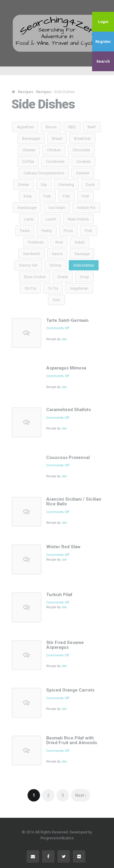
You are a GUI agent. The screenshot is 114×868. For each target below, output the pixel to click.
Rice (59, 242)
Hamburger (27, 208)
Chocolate (81, 150)
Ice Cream (57, 208)
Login (103, 22)
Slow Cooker (35, 277)
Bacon (51, 127)
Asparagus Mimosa (66, 368)
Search (103, 61)
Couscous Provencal (68, 457)
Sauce (57, 254)
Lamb (29, 219)
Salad (80, 242)
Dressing (66, 185)
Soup (85, 277)
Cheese (29, 150)
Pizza (68, 231)
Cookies (84, 162)
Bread (57, 138)
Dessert (83, 173)
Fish (66, 196)
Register (103, 42)
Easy (28, 196)
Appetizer (25, 127)
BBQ (72, 127)
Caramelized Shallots (69, 410)
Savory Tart (28, 265)
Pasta (25, 231)
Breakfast (82, 138)
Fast (47, 196)
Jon (64, 339)
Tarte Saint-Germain (67, 320)
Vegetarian (79, 288)
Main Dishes (78, 219)
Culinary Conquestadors (44, 173)
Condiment (55, 162)
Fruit (85, 196)
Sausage (82, 254)
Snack (63, 277)
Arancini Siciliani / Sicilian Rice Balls (74, 502)
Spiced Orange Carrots (70, 690)
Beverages (31, 138)
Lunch (51, 219)
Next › (81, 795)
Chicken (54, 150)
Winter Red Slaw (63, 547)
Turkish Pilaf (59, 595)
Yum (56, 300)
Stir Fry (30, 288)
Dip (44, 185)
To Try (53, 288)
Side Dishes (84, 265)
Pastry (47, 231)
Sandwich (32, 254)
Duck (90, 185)
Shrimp (56, 265)
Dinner (24, 185)
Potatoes (36, 242)
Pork (89, 231)
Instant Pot (86, 208)
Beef (92, 127)
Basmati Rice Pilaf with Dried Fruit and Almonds (72, 740)
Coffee (28, 162)
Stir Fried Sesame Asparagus (65, 645)
